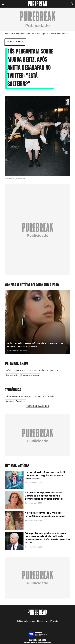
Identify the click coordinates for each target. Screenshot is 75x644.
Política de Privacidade (27, 621)
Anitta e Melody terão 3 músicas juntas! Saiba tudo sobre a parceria (45, 514)
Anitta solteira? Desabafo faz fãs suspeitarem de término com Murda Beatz (35, 345)
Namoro (55, 370)
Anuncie (54, 621)
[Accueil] (37, 4)
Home (8, 34)
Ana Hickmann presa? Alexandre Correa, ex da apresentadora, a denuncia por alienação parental (44, 496)
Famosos (21, 370)
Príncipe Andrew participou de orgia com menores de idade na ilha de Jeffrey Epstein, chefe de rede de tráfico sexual (47, 538)
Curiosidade (12, 375)
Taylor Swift (48, 396)
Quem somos (44, 621)
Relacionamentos (30, 375)
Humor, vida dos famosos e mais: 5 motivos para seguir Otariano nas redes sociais (45, 475)
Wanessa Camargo (16, 401)
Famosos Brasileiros (38, 370)
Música (10, 370)
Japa (37, 396)
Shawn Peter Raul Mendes (19, 396)
